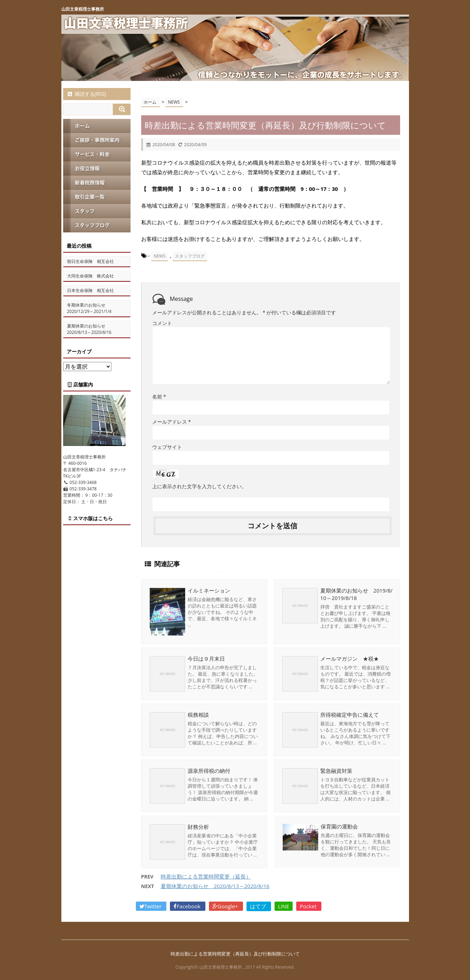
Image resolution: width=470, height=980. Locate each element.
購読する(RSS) (86, 94)
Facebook (188, 906)
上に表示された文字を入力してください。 (199, 486)
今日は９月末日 (206, 658)
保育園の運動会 (339, 826)
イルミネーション (209, 590)
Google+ (226, 906)
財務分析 (198, 826)
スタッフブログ (190, 256)
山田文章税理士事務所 (83, 9)
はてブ (259, 906)
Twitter (151, 906)
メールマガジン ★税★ (350, 658)
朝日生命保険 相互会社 (90, 261)
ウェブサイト (167, 447)
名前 (159, 397)
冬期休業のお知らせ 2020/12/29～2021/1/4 (89, 308)
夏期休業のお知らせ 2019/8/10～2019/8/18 (356, 594)
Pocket (309, 906)
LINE (284, 906)
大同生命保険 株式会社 (90, 276)
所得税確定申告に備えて (350, 714)
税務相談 (198, 714)
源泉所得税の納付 (209, 770)
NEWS (159, 256)
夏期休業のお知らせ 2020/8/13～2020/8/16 (215, 886)
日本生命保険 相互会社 (90, 290)
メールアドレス (172, 422)
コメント (162, 323)
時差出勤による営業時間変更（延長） (206, 876)
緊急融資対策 (336, 770)
